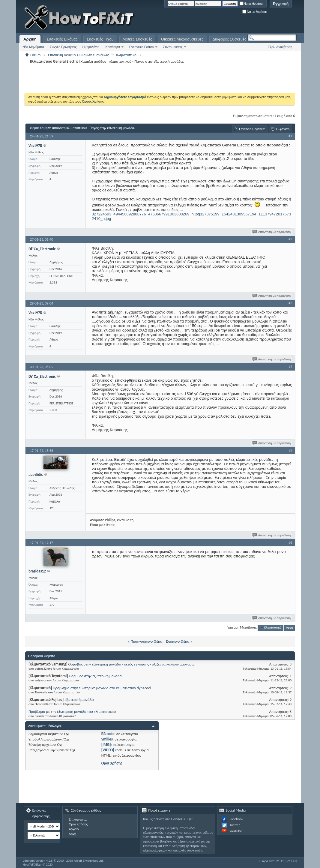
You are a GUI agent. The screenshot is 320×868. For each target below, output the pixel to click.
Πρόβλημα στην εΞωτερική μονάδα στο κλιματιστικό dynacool (102, 688)
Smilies (107, 739)
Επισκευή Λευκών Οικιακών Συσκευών (78, 55)
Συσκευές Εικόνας (62, 39)
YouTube (236, 831)
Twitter (235, 825)
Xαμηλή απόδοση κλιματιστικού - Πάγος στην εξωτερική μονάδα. (88, 128)
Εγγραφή (281, 4)
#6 (290, 542)
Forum (35, 55)
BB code (108, 734)
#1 (290, 136)
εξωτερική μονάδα (79, 700)
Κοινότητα (112, 47)
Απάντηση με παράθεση (272, 232)
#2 (290, 239)
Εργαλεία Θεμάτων (252, 129)
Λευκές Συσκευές (137, 39)
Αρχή (290, 628)
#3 (290, 303)
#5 (290, 450)
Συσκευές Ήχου (100, 39)
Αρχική (30, 39)
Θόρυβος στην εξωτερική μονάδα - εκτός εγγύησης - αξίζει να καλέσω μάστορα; (131, 664)
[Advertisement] (222, 18)
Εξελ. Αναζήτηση (280, 47)
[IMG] (106, 745)
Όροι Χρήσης (112, 763)
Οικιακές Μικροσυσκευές (182, 39)
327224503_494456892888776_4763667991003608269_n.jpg (146, 214)
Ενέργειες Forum (142, 47)
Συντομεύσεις (173, 47)
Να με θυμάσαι (251, 4)
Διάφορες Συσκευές (229, 39)
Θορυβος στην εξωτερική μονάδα (95, 676)
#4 (290, 367)
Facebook (236, 819)
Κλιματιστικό (126, 55)
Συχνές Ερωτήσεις (63, 47)
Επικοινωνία (78, 819)
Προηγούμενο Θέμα (147, 641)
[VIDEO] (108, 750)
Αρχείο (74, 829)
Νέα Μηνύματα (33, 47)
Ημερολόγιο (91, 47)
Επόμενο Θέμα (178, 641)
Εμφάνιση (283, 129)
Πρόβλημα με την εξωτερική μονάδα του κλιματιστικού (72, 712)
